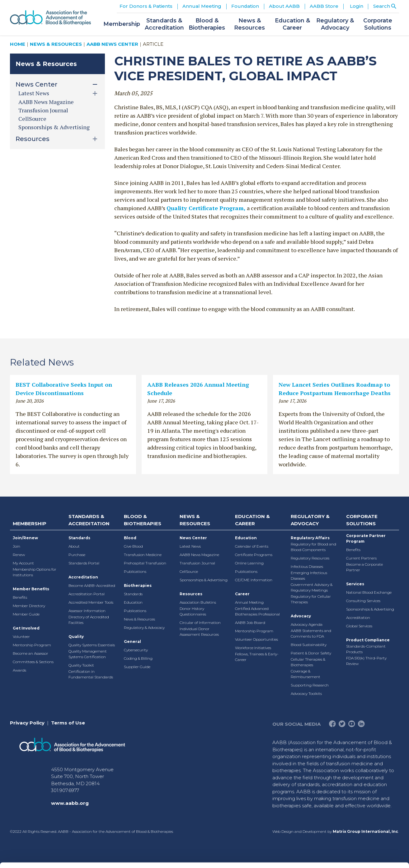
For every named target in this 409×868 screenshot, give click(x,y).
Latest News (190, 546)
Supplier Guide (137, 667)
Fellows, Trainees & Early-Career (257, 657)
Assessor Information (87, 611)
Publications (135, 571)
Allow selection (357, 793)
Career (242, 594)
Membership (30, 524)
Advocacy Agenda (307, 624)
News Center (193, 538)
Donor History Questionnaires (193, 611)
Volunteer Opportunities (256, 639)
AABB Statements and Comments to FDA (311, 633)
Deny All (357, 814)
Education (133, 602)
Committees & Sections (33, 662)
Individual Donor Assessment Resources (199, 632)
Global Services (359, 626)
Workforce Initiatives (253, 648)
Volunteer (21, 637)
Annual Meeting (249, 602)
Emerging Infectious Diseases (309, 576)
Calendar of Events (252, 546)
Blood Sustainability (309, 645)
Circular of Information (200, 623)
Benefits (20, 597)
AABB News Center (112, 44)
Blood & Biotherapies (143, 520)
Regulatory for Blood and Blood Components (313, 547)
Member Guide (26, 614)
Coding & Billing (138, 658)
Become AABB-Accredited (92, 585)
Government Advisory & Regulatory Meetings (312, 587)
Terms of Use (68, 723)
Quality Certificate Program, (206, 208)
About (74, 546)
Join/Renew (25, 538)
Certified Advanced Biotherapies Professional (257, 611)
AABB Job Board (250, 623)
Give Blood (133, 546)
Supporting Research (310, 685)
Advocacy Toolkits (306, 693)
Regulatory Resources (310, 558)
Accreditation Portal (87, 594)
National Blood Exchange (369, 592)
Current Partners (361, 558)
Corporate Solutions (362, 520)
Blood (130, 538)
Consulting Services (363, 601)
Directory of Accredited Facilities (89, 620)
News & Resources (56, 44)
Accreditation (83, 577)
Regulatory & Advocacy (144, 627)
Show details (327, 856)
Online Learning (249, 563)
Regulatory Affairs (310, 538)
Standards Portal (84, 563)
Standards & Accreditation (89, 520)
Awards (19, 670)
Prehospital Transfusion (145, 563)
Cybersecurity (136, 650)
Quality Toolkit (81, 665)
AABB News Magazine (46, 102)
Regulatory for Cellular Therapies (311, 599)
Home (18, 44)
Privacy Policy (27, 723)
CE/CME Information (254, 580)
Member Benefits (31, 589)
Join (16, 546)
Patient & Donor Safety (311, 653)
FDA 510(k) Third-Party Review (366, 661)
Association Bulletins (198, 602)
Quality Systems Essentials (92, 645)
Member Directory (29, 606)
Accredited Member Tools (91, 602)
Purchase (77, 555)
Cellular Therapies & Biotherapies (308, 662)
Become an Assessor (31, 653)
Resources (191, 594)
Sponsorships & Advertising (54, 127)
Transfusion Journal (43, 110)
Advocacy (301, 616)
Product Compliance (368, 640)
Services (355, 584)
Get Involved (26, 628)
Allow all (357, 773)
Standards (79, 538)
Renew (19, 555)
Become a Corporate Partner (364, 567)
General (132, 642)
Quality (76, 637)
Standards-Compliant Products (366, 649)
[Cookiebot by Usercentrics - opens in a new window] (40, 856)
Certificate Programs (254, 555)
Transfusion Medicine (143, 555)
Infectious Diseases (307, 566)
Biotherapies (138, 585)
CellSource (32, 119)
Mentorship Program (32, 645)
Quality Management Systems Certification (88, 654)
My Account (23, 563)
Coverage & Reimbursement (306, 674)
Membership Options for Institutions (35, 572)
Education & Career (252, 520)
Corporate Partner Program (366, 538)
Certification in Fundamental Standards (91, 674)
